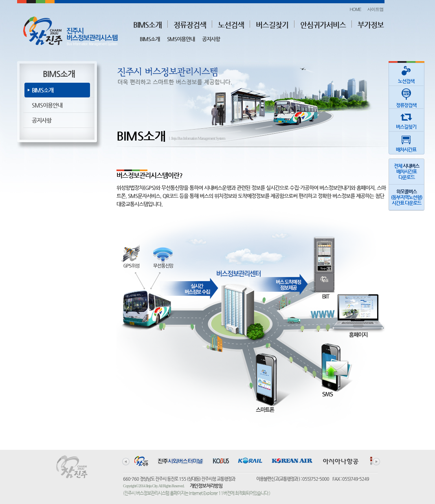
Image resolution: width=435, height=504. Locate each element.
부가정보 (371, 25)
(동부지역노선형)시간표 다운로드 (406, 197)
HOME (355, 9)
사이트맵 (376, 9)
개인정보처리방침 (206, 486)
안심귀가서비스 (323, 25)
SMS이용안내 (181, 39)
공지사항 (211, 39)
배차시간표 (406, 142)
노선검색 (231, 25)
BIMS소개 (147, 25)
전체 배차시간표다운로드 (406, 172)
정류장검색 (190, 25)
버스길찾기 (272, 25)
